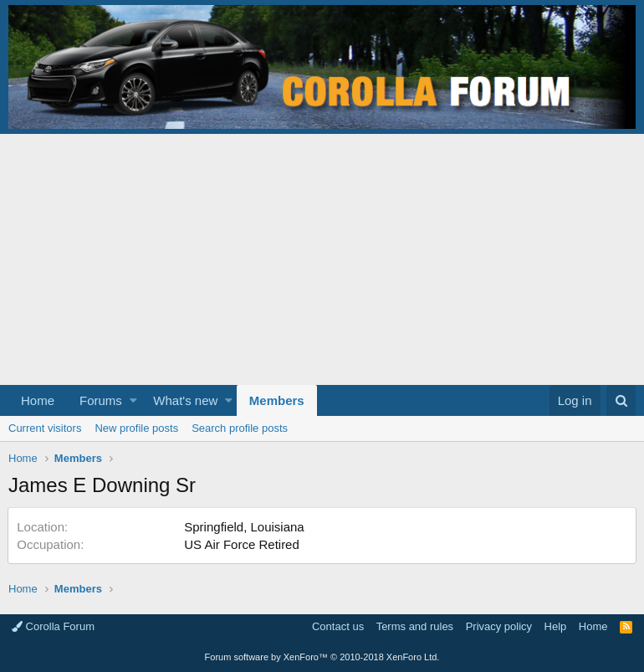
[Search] (621, 400)
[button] (133, 400)
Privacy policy (499, 626)
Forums (101, 400)
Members (277, 400)
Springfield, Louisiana (245, 527)
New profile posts (136, 428)
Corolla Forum (53, 626)
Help (556, 626)
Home (38, 400)
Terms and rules (415, 626)
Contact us (338, 626)
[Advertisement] (322, 259)
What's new (185, 400)
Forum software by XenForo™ (322, 657)
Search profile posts (240, 428)
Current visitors (45, 428)
